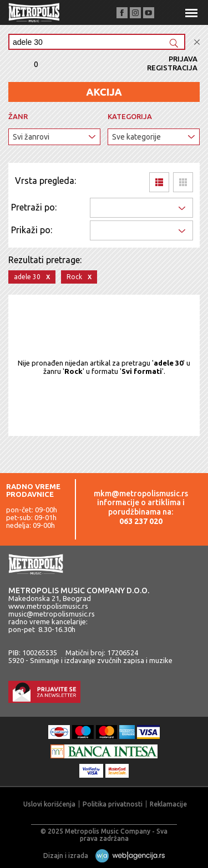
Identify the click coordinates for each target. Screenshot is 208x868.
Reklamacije (168, 804)
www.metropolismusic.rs (48, 606)
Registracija (172, 68)
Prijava (183, 59)
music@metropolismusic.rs (52, 614)
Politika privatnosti (113, 804)
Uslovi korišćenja (49, 804)
